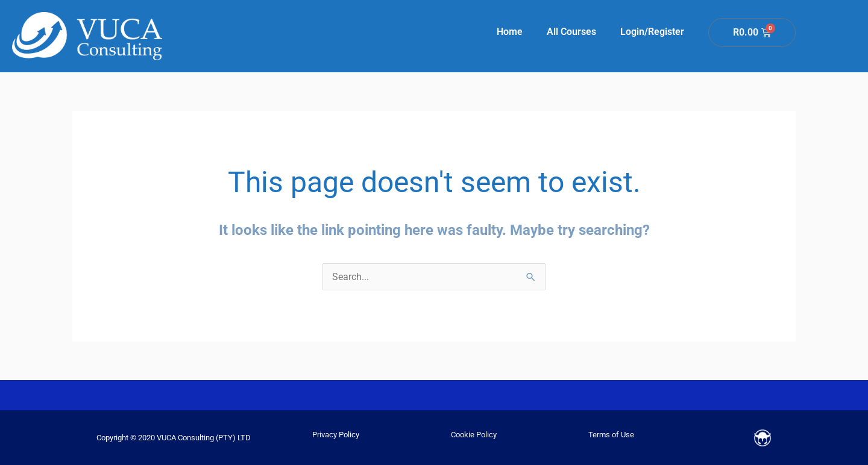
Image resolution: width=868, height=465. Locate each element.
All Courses (571, 32)
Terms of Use (611, 435)
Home (510, 32)
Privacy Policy (336, 435)
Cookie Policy (474, 435)
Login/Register (652, 32)
